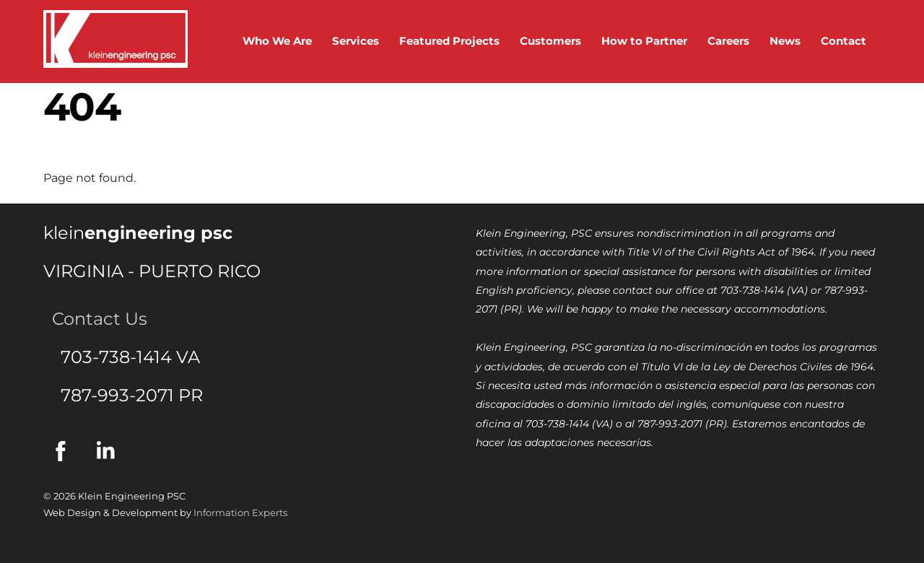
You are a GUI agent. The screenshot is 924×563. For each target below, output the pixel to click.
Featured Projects (449, 41)
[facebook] (63, 450)
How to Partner (644, 41)
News (785, 41)
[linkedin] (109, 450)
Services (356, 41)
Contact (844, 41)
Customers (550, 41)
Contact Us (95, 319)
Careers (728, 41)
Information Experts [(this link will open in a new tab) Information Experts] (240, 512)
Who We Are (277, 41)
